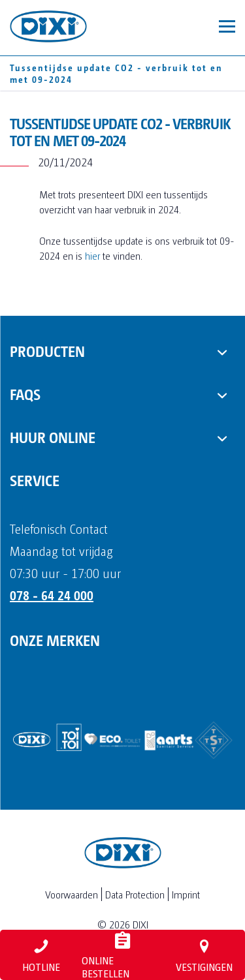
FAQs (25, 393)
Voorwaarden (72, 894)
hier (94, 255)
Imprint (186, 894)
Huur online (53, 436)
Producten (47, 350)
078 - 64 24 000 (52, 595)
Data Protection (135, 894)
